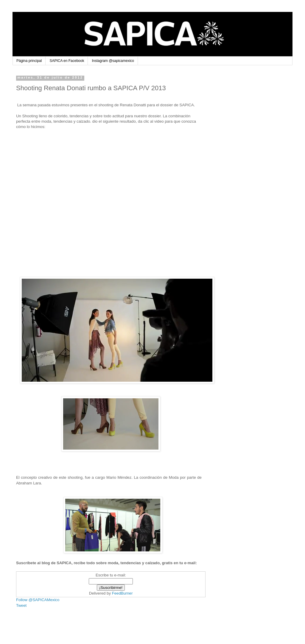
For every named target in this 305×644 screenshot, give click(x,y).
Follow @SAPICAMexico (38, 600)
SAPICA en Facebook (67, 61)
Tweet (21, 605)
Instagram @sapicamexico (113, 61)
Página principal (29, 61)
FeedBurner (122, 593)
